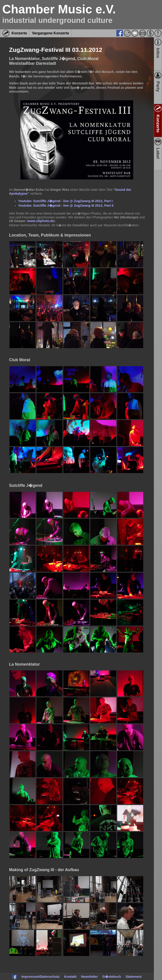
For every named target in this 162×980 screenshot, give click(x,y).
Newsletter (89, 977)
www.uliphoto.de (41, 221)
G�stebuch (112, 977)
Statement (134, 977)
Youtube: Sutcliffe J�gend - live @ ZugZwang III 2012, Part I (65, 201)
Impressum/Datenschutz (40, 977)
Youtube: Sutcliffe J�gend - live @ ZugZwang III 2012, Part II (66, 206)
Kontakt (70, 977)
